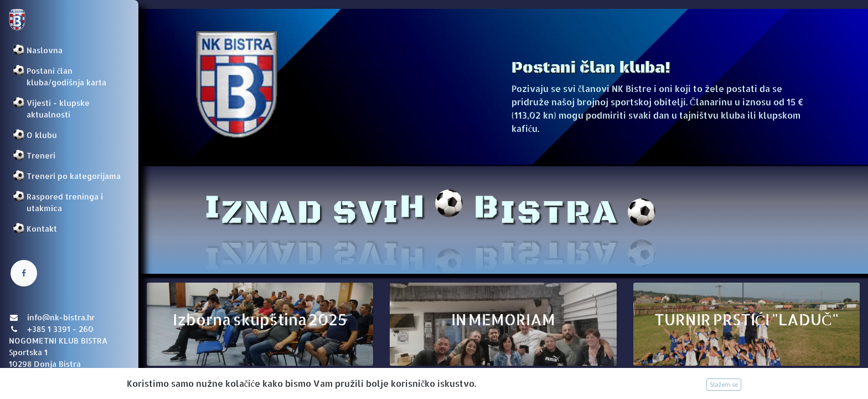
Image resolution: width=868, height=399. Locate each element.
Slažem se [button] (724, 384)
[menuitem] (69, 50)
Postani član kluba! (591, 68)
